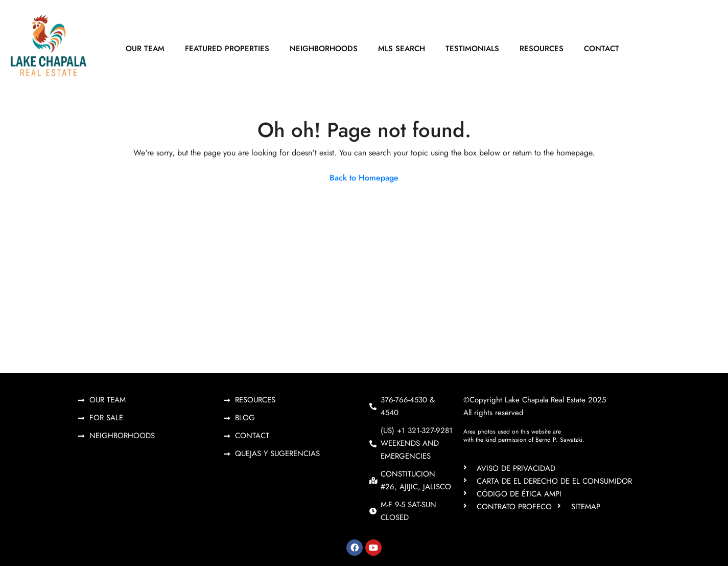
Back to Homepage (364, 178)
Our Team (145, 49)
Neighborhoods (324, 49)
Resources (542, 49)
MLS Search (402, 49)
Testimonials (472, 49)
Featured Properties (227, 49)
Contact (602, 49)
